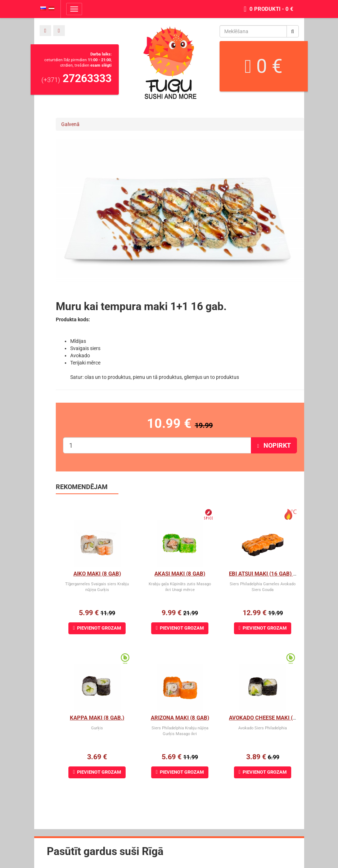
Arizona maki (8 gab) (180, 718)
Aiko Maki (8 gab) (97, 574)
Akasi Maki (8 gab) (180, 574)
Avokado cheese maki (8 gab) (269, 718)
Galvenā (70, 124)
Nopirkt (274, 445)
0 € (263, 66)
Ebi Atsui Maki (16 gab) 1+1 (266, 574)
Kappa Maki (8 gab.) (97, 718)
